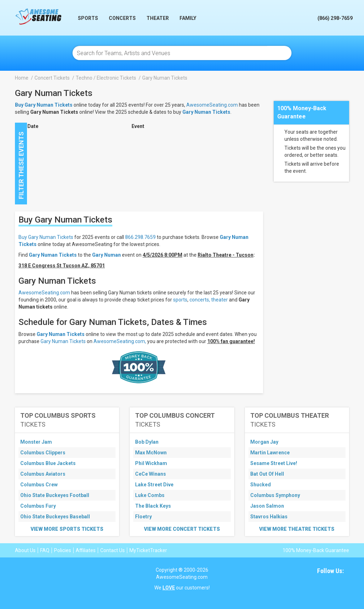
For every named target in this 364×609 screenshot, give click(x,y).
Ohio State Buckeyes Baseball (55, 517)
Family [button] (188, 18)
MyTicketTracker (148, 550)
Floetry (143, 517)
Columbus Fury (38, 506)
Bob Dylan (147, 442)
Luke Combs (150, 495)
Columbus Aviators (43, 474)
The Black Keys (153, 506)
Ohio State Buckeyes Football (55, 495)
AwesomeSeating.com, (120, 341)
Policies (63, 550)
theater (220, 300)
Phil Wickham (151, 463)
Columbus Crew (39, 485)
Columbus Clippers (43, 453)
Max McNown (151, 453)
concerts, (200, 300)
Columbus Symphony (275, 495)
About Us (25, 550)
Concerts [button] (122, 18)
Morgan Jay (264, 442)
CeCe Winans (151, 474)
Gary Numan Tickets (206, 112)
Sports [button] (88, 18)
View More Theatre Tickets (297, 529)
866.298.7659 (140, 237)
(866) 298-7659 (335, 18)
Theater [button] (158, 18)
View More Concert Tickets (182, 529)
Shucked (261, 485)
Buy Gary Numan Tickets (46, 237)
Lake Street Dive (154, 485)
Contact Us (113, 550)
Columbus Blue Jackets (48, 463)
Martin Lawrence (270, 453)
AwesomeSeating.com (212, 105)
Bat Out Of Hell (267, 474)
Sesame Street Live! (274, 463)
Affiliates (86, 550)
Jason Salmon (267, 506)
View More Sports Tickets (67, 529)
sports (180, 300)
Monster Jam (36, 442)
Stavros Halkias (269, 517)
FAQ (45, 550)
